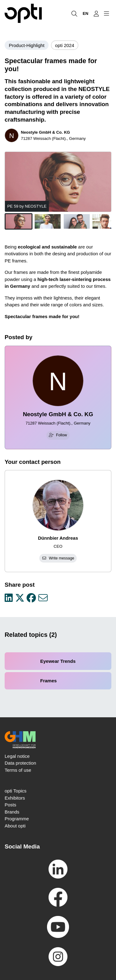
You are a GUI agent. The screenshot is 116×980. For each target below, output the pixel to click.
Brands (12, 812)
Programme (17, 819)
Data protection (20, 763)
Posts (11, 805)
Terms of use (18, 770)
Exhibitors (15, 798)
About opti (15, 826)
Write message (58, 558)
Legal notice (17, 756)
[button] (19, 221)
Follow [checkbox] (58, 435)
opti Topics (16, 791)
